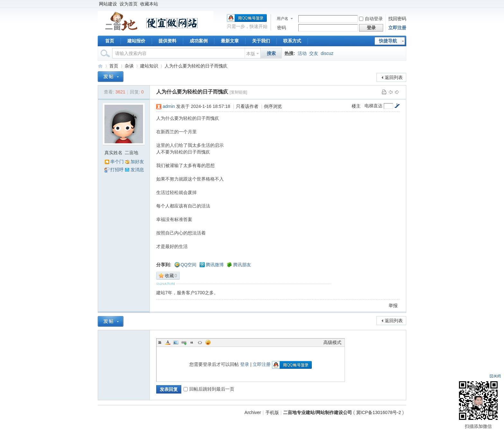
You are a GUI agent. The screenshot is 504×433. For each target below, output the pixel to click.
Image (176, 342)
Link (184, 342)
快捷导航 (388, 41)
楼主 (356, 106)
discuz (327, 53)
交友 (314, 53)
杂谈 (129, 66)
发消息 (137, 170)
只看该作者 (247, 106)
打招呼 (117, 170)
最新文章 (230, 41)
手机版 (272, 412)
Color (168, 342)
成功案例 (199, 41)
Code (200, 342)
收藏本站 (149, 4)
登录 (245, 364)
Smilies (208, 342)
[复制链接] (238, 92)
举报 (393, 305)
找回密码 (397, 19)
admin (169, 106)
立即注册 (397, 28)
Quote (192, 342)
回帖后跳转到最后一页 (209, 389)
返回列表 (394, 77)
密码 (282, 28)
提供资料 (167, 41)
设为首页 (129, 4)
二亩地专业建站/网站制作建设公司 (100, 66)
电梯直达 (373, 106)
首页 (110, 41)
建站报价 (136, 41)
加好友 (137, 162)
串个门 (117, 162)
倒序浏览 (273, 106)
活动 (302, 53)
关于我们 (261, 41)
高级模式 (332, 342)
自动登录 (371, 19)
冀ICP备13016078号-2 (379, 412)
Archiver (253, 412)
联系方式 (292, 41)
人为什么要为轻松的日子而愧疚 (196, 66)
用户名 (283, 19)
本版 (251, 54)
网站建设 (108, 4)
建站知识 (149, 66)
